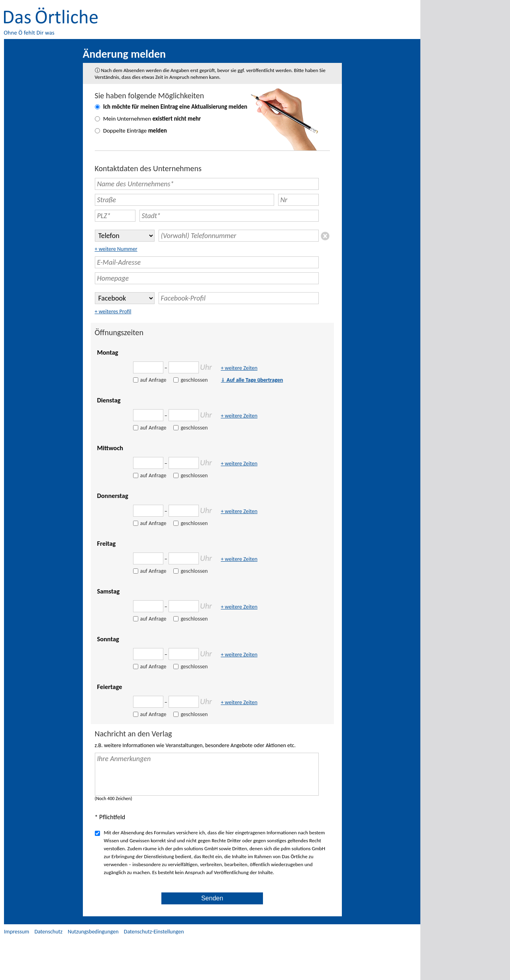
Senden (212, 898)
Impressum (17, 932)
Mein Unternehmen (152, 119)
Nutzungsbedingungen (93, 932)
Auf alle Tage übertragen (252, 380)
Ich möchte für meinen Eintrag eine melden (175, 107)
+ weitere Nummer (116, 249)
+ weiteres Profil (113, 311)
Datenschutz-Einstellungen (154, 932)
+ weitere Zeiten (239, 368)
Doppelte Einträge (135, 131)
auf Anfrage (153, 380)
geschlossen (194, 380)
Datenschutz (48, 932)
